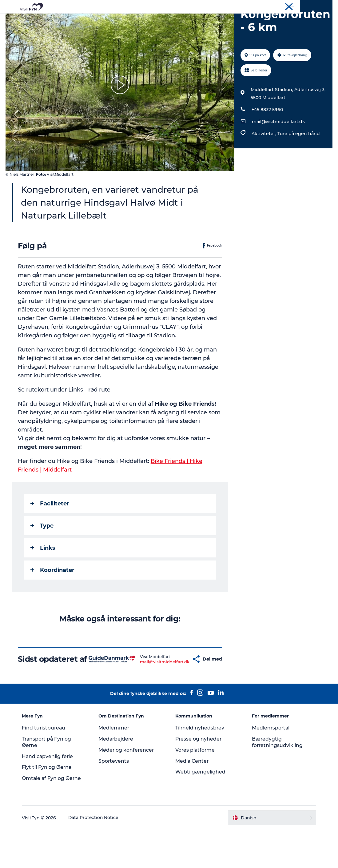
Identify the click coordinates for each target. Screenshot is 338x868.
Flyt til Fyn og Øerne (49, 806)
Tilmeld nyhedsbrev (200, 766)
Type (43, 555)
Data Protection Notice (96, 856)
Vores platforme (195, 788)
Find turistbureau (46, 766)
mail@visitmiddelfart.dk (278, 151)
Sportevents (115, 799)
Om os (280, 6)
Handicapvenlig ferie (50, 795)
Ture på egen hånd (298, 163)
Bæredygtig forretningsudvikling (277, 780)
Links (44, 577)
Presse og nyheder (199, 777)
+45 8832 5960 (267, 139)
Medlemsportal (270, 766)
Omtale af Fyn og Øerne (54, 816)
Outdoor (115, 20)
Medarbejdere (118, 777)
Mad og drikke (151, 20)
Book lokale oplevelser (241, 20)
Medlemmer (115, 766)
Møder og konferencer (312, 6)
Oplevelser (83, 20)
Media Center (192, 799)
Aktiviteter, (264, 163)
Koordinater (53, 599)
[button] (176, 693)
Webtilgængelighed (200, 810)
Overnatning (191, 20)
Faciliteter (50, 533)
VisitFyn (261, 6)
